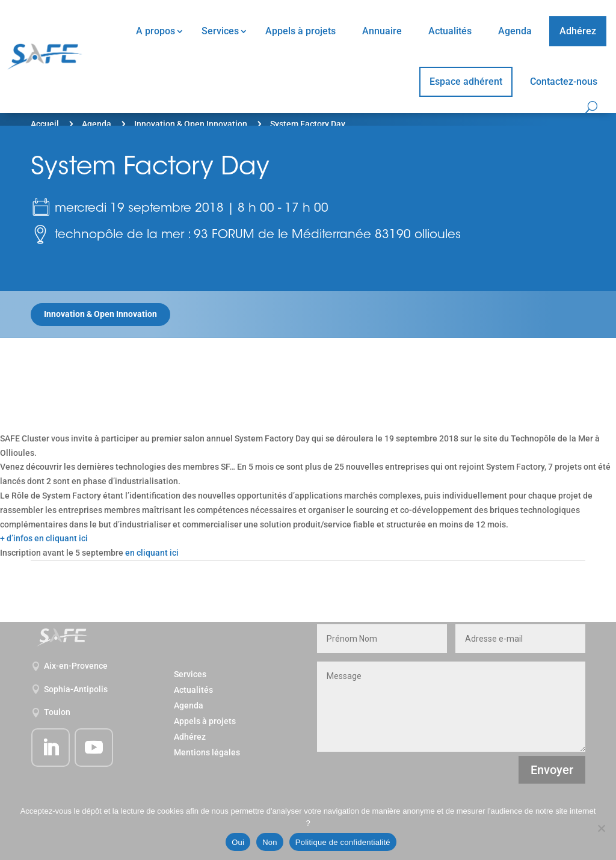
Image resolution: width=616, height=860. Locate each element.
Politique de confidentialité (343, 842)
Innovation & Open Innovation (191, 124)
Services (220, 31)
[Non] (601, 828)
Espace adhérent (466, 81)
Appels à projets (300, 31)
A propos (156, 31)
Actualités (450, 31)
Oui (238, 842)
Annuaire (382, 31)
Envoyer (552, 770)
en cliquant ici (152, 553)
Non (270, 842)
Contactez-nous (564, 81)
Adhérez (578, 31)
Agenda (515, 31)
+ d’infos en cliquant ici (44, 538)
